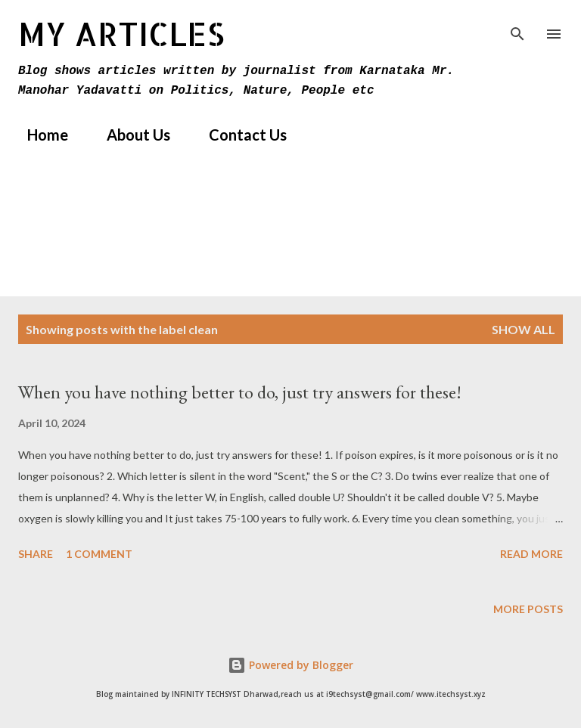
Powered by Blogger (290, 665)
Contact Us (239, 135)
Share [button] (36, 554)
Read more (531, 554)
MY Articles (121, 34)
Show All (524, 329)
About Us (129, 135)
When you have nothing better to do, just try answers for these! (240, 392)
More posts (528, 609)
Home (39, 135)
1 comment (99, 554)
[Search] (517, 27)
